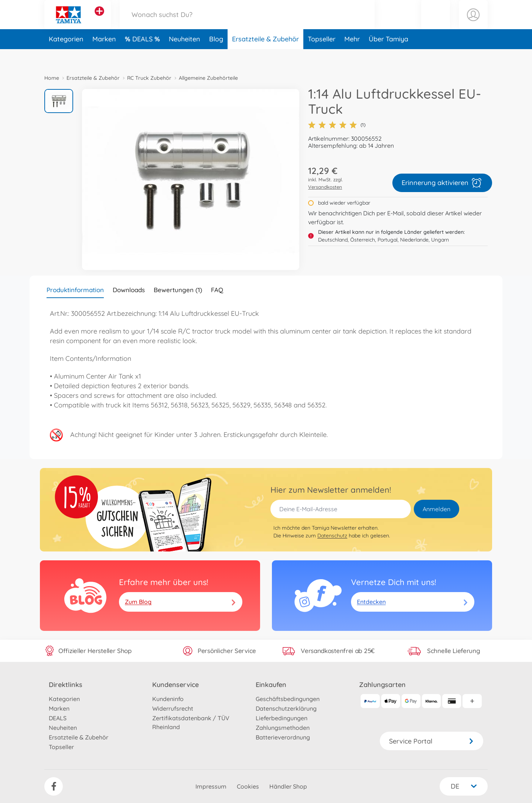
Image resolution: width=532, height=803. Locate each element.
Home (52, 78)
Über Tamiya (388, 57)
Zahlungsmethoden (283, 728)
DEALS (143, 57)
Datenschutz (332, 536)
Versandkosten (325, 187)
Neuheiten (185, 57)
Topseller (322, 57)
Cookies (248, 786)
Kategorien (66, 57)
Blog (216, 57)
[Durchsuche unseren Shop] (247, 23)
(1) (337, 125)
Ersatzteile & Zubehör (265, 57)
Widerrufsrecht (173, 708)
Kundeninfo (168, 699)
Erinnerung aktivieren (442, 183)
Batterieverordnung (283, 737)
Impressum (211, 786)
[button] (436, 23)
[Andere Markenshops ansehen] (99, 20)
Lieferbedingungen (282, 718)
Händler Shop (288, 786)
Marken (104, 57)
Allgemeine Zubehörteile (208, 78)
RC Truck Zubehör (149, 78)
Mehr (352, 57)
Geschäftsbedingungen (288, 699)
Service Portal (432, 741)
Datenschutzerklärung (286, 708)
